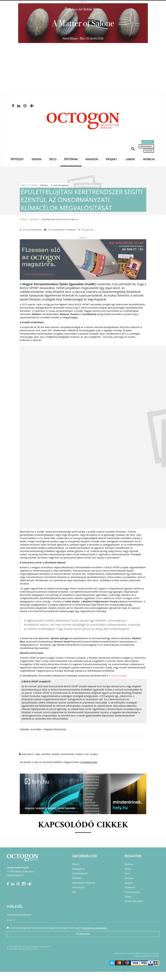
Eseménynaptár (132, 892)
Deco (53, 159)
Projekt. (112, 159)
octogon (94, 754)
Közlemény (36, 230)
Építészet (17, 159)
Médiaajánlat (146, 146)
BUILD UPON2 (27, 754)
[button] (133, 149)
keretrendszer (67, 754)
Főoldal (23, 219)
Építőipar (71, 159)
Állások (149, 151)
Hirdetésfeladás (80, 873)
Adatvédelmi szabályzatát (95, 928)
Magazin (92, 159)
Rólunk (76, 864)
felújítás (56, 754)
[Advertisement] (83, 70)
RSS (74, 892)
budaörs (79, 754)
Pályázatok (130, 887)
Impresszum (78, 887)
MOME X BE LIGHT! (134, 901)
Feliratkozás (83, 934)
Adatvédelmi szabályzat (84, 883)
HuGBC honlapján (118, 676)
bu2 (87, 754)
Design (36, 159)
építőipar (46, 754)
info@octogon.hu (15, 875)
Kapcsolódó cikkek (83, 825)
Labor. (130, 159)
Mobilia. (149, 159)
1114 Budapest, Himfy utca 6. (21, 871)
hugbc (38, 754)
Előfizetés (148, 142)
